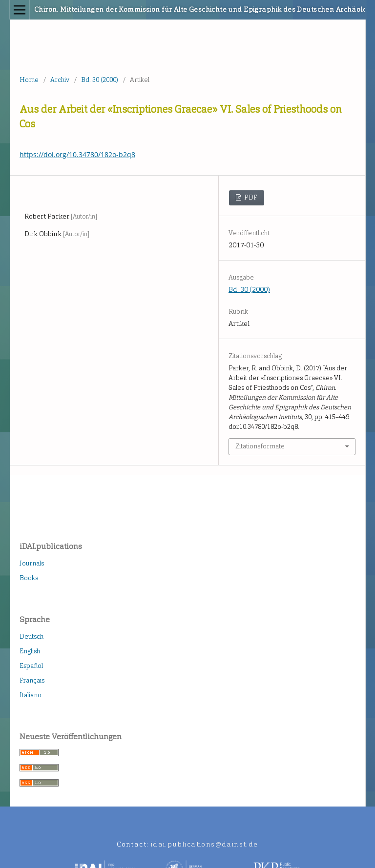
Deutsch (31, 636)
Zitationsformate (260, 446)
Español (31, 666)
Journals (32, 563)
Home (29, 80)
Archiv (60, 80)
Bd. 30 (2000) (100, 80)
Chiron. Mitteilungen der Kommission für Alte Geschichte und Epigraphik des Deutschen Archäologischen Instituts (150, 10)
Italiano (31, 695)
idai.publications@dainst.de (205, 844)
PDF (250, 197)
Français (32, 680)
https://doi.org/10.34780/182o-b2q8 (77, 154)
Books (29, 578)
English (30, 651)
